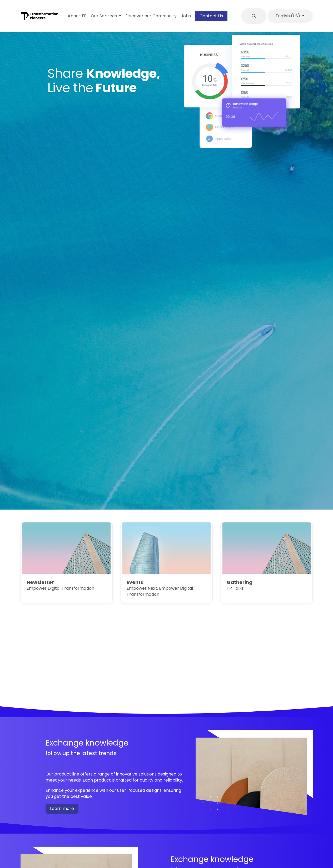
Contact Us (211, 16)
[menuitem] (77, 16)
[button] (254, 16)
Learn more (62, 808)
